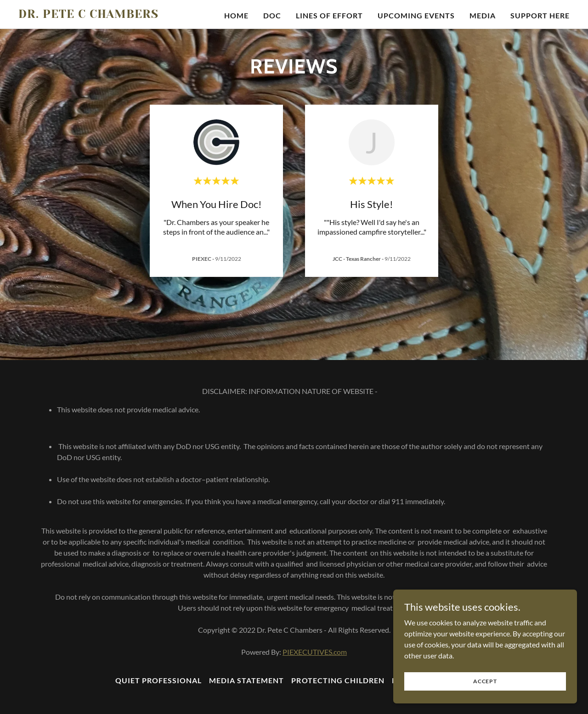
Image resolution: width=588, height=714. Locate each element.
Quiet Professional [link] (158, 680)
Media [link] (483, 15)
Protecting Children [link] (338, 680)
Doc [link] (272, 15)
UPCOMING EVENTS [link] (416, 15)
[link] (115, 15)
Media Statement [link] (246, 680)
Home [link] (236, 15)
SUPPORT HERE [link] (540, 15)
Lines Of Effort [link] (329, 15)
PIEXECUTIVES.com (315, 652)
